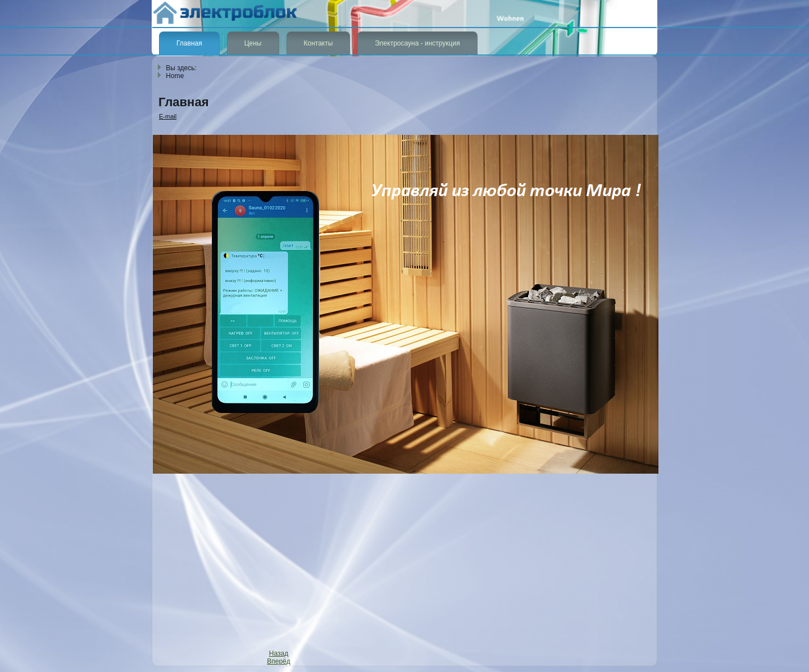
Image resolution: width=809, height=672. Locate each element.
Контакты (319, 43)
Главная (189, 43)
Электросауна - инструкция (417, 43)
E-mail (168, 116)
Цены (253, 43)
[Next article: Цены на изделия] (279, 661)
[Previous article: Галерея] (279, 653)
